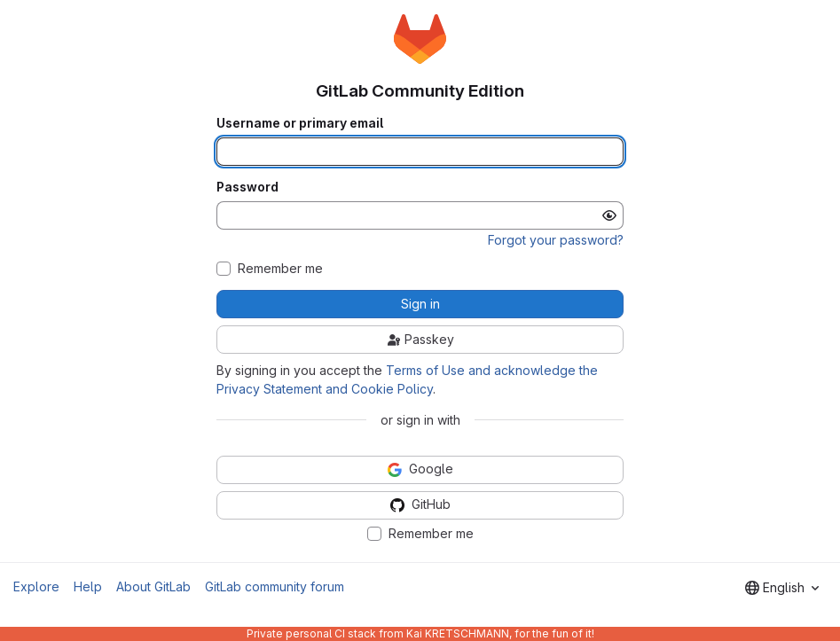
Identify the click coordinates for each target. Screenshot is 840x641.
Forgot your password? (556, 240)
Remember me (280, 269)
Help (88, 586)
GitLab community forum (275, 586)
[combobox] (782, 588)
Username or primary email (300, 123)
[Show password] (609, 215)
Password (247, 187)
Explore (36, 586)
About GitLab (153, 586)
